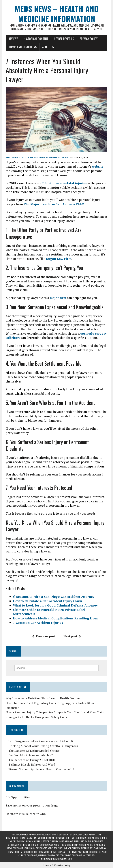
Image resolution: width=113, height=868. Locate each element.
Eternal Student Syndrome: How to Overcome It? (41, 769)
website (98, 166)
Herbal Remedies (64, 39)
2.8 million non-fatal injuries (64, 183)
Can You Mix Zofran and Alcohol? (31, 755)
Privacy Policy (89, 39)
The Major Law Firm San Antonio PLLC (54, 204)
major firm (58, 298)
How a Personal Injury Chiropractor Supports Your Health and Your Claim (55, 712)
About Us (48, 47)
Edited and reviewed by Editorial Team (44, 157)
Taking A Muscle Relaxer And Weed (32, 764)
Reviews (13, 39)
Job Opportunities (18, 797)
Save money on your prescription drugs (32, 805)
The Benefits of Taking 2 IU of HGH (32, 760)
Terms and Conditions (23, 47)
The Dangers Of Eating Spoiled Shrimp (34, 751)
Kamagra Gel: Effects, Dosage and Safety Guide (37, 717)
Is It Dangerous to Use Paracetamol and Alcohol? (41, 741)
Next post (72, 636)
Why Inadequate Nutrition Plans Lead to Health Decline (43, 698)
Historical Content (36, 39)
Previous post (44, 636)
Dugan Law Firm (59, 259)
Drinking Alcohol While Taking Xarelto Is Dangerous (43, 746)
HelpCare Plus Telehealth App (26, 814)
